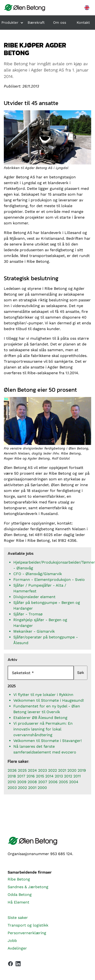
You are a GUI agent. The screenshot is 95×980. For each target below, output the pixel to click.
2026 (12, 770)
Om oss (60, 23)
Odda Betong (20, 895)
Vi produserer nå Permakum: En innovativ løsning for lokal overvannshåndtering (43, 729)
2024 (32, 770)
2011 (77, 776)
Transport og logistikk (28, 925)
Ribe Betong (19, 879)
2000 (42, 788)
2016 (31, 776)
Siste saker (18, 918)
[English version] (87, 8)
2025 (22, 770)
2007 (43, 782)
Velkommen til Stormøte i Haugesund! (49, 700)
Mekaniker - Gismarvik (34, 631)
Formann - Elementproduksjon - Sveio (49, 580)
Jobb (12, 941)
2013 (59, 776)
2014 (49, 776)
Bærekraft (36, 23)
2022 (52, 770)
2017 (21, 776)
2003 (12, 788)
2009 (22, 782)
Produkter (10, 23)
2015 (40, 776)
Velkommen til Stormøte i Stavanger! (47, 741)
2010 (12, 782)
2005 (63, 782)
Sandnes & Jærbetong (28, 887)
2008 (32, 782)
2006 (53, 782)
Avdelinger (17, 948)
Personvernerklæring (27, 933)
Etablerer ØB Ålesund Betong (40, 718)
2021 (62, 770)
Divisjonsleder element (34, 597)
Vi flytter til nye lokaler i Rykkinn (43, 695)
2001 (32, 788)
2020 (72, 770)
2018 (12, 776)
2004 (74, 782)
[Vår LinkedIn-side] (18, 965)
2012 (68, 776)
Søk (81, 673)
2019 (82, 770)
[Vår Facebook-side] (10, 964)
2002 (22, 788)
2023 (42, 770)
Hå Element (18, 902)
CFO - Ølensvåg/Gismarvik (38, 574)
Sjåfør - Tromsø (28, 614)
